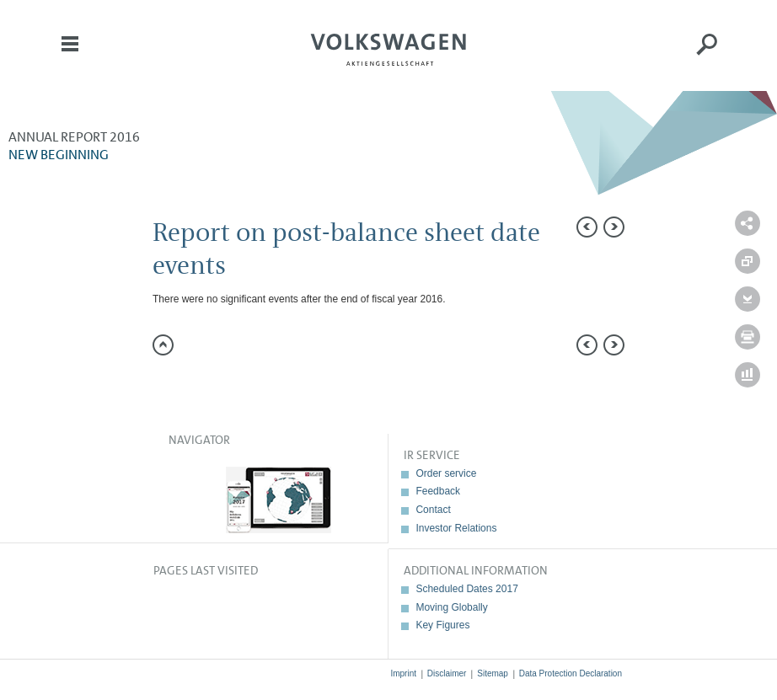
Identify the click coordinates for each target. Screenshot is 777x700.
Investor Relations (456, 528)
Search (707, 56)
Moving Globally (451, 607)
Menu (70, 56)
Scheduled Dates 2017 (466, 589)
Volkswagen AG (388, 47)
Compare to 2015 (748, 261)
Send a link (748, 223)
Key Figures (442, 625)
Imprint (403, 673)
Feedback (438, 491)
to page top (163, 345)
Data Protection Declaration (571, 673)
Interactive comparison (748, 375)
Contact (433, 510)
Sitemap (493, 673)
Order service (446, 473)
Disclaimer (447, 673)
